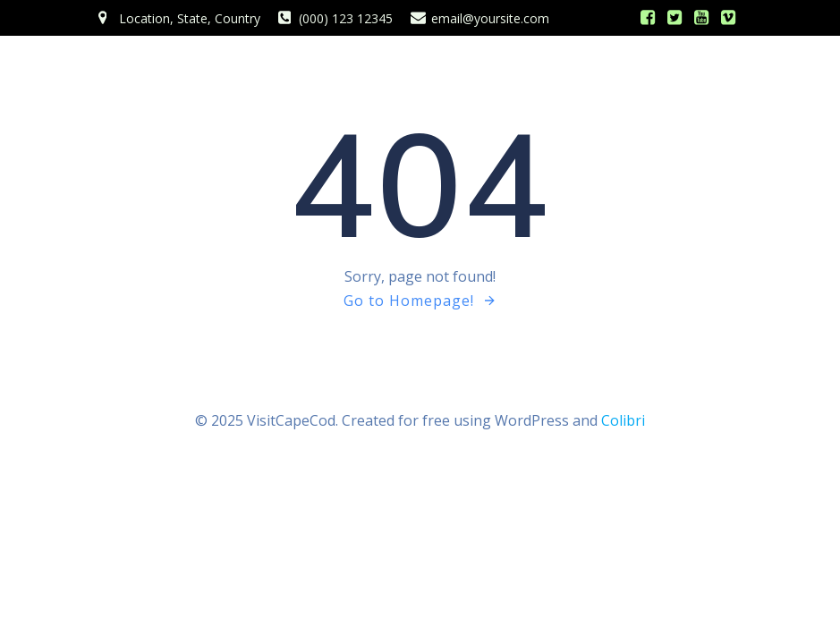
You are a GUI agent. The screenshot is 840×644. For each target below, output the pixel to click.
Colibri (623, 420)
